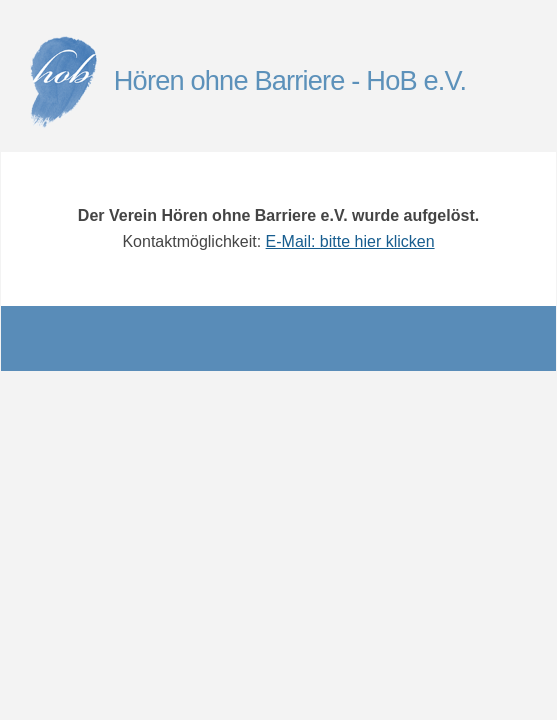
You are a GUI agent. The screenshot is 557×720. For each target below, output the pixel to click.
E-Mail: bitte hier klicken (350, 241)
